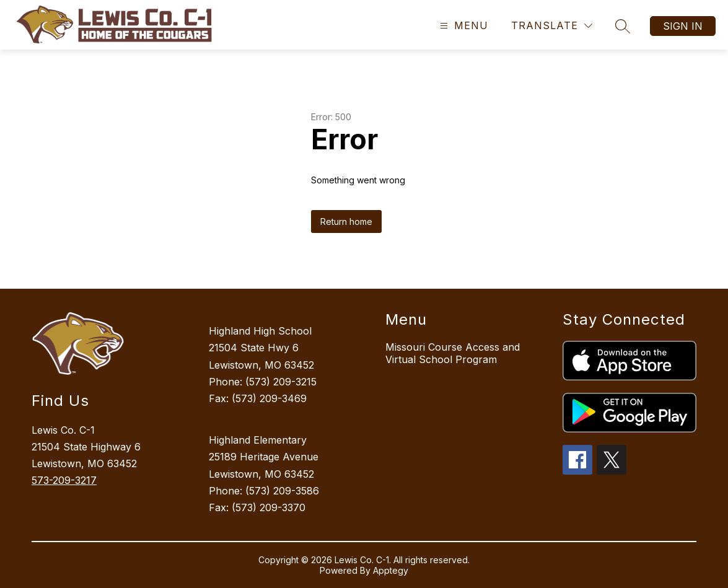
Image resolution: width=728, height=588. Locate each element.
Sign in (683, 26)
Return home (346, 222)
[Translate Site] (552, 26)
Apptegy (391, 570)
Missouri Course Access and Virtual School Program (453, 353)
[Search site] (623, 26)
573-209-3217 (64, 480)
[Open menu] (463, 26)
